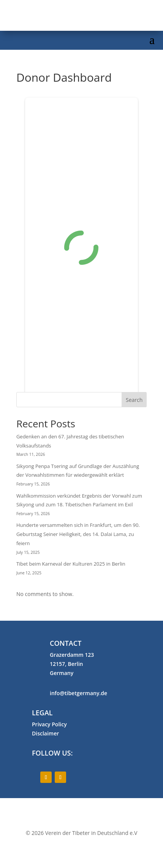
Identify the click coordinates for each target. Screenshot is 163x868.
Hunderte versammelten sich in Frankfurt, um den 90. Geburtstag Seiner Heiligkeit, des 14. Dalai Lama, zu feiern (78, 534)
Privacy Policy (49, 724)
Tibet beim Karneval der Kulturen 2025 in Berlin (71, 564)
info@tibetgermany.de (78, 693)
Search (134, 400)
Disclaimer (45, 733)
